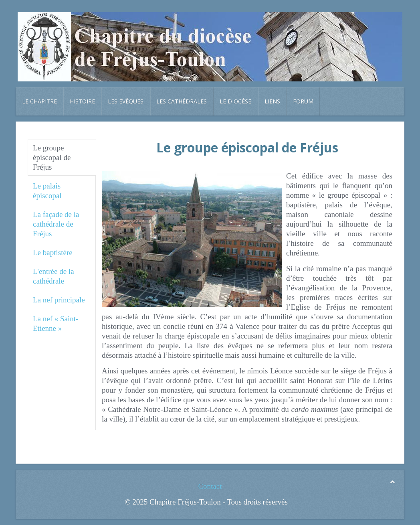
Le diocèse (235, 101)
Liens (272, 101)
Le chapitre (39, 101)
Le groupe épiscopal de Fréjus (52, 157)
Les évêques (126, 101)
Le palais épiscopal (47, 191)
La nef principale (59, 300)
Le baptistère (53, 252)
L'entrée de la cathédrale (54, 276)
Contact (210, 486)
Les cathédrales (182, 101)
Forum (303, 101)
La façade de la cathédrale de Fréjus (56, 224)
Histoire (82, 101)
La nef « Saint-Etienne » (56, 323)
